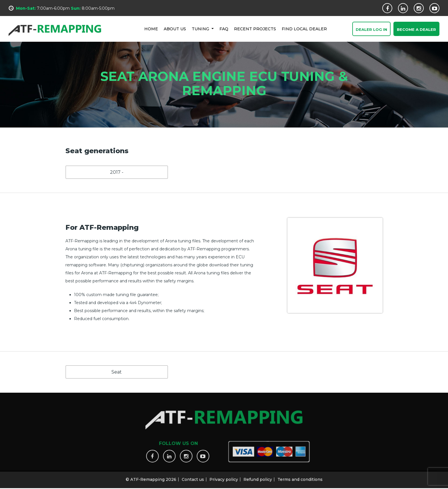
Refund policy (258, 477)
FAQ (224, 29)
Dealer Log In (371, 30)
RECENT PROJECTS (255, 29)
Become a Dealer (416, 30)
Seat (117, 372)
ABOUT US (175, 29)
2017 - (117, 172)
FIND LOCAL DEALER (304, 29)
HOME (151, 29)
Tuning (201, 29)
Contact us (193, 477)
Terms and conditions (300, 477)
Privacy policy (224, 477)
